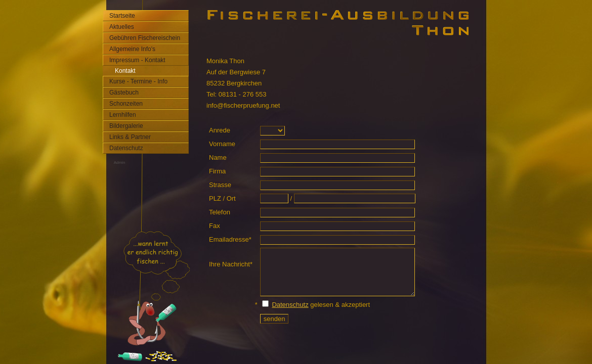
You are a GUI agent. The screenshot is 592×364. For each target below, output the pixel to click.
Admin (120, 163)
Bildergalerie (126, 126)
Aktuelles (122, 27)
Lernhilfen (123, 115)
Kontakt (125, 71)
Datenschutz (126, 148)
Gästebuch (124, 93)
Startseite (122, 16)
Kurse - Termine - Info (138, 81)
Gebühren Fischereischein (145, 38)
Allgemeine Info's (132, 49)
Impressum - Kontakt (137, 60)
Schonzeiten (126, 104)
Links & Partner (130, 137)
